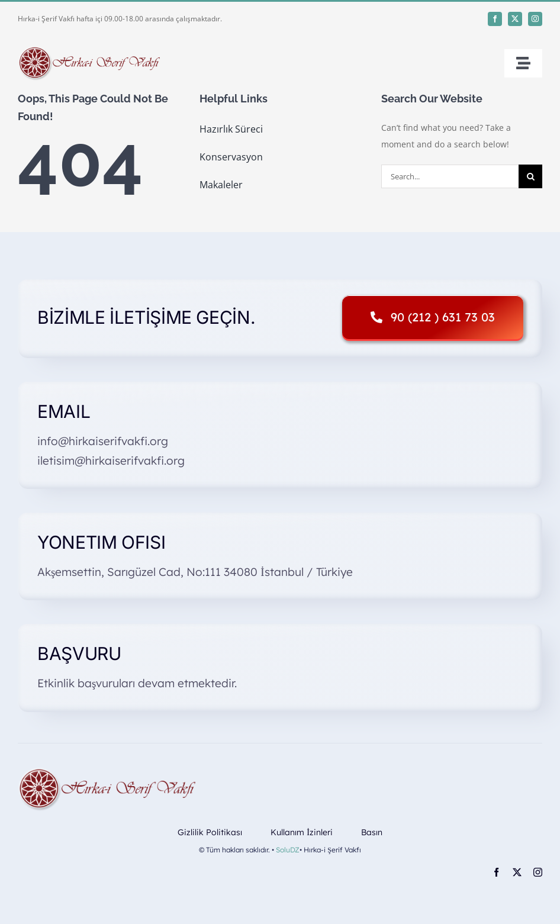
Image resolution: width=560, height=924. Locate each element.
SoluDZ (288, 850)
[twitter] (515, 19)
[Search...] (450, 176)
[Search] (530, 176)
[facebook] (495, 19)
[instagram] (535, 19)
